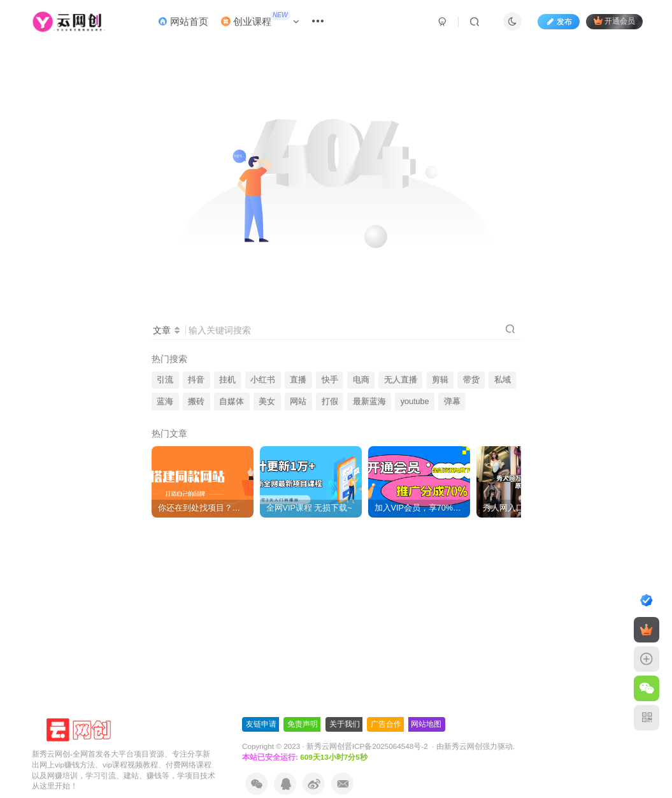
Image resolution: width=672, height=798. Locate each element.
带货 (471, 380)
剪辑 (440, 380)
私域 (503, 380)
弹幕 (452, 402)
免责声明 (303, 724)
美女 (267, 402)
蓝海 (165, 402)
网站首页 (183, 21)
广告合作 (386, 724)
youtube (415, 402)
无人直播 (401, 380)
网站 (298, 402)
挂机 (227, 380)
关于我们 (345, 724)
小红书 (263, 380)
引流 (165, 380)
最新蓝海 (369, 402)
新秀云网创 (463, 746)
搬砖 (196, 402)
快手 (330, 380)
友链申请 (261, 724)
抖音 (196, 380)
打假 (330, 402)
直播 (298, 380)
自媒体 (232, 402)
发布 (559, 22)
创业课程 (260, 19)
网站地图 (426, 724)
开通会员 (614, 21)
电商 (361, 380)
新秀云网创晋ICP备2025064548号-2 (368, 746)
